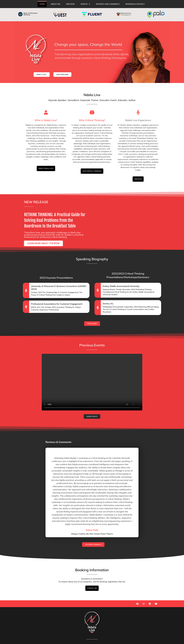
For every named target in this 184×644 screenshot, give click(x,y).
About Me (55, 4)
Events (85, 4)
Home (42, 4)
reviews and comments (108, 4)
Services (70, 4)
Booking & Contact (135, 4)
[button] (85, 4)
